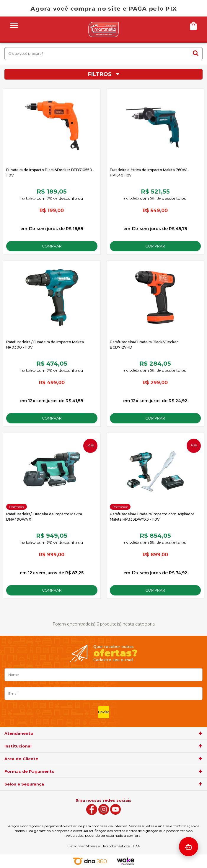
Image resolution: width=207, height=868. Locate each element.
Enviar (104, 712)
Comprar (52, 246)
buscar (196, 53)
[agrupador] (201, 733)
